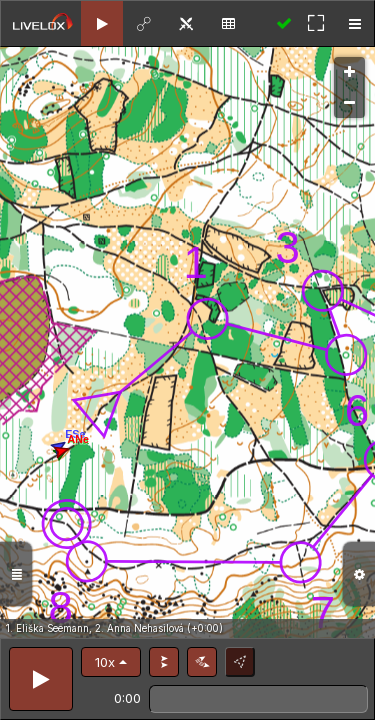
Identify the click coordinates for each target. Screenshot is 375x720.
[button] (111, 662)
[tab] (102, 23)
